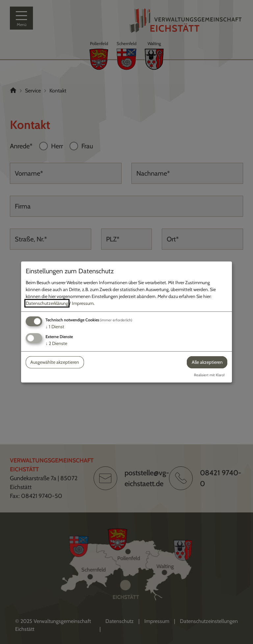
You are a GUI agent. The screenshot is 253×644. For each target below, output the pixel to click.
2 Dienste (56, 343)
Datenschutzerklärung (47, 303)
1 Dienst (55, 327)
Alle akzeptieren (207, 362)
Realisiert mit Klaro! (209, 375)
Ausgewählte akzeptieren (55, 362)
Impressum (83, 303)
